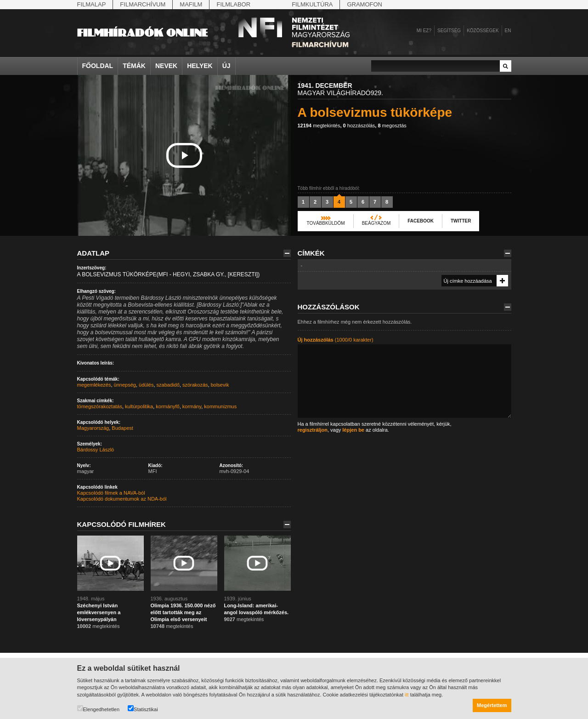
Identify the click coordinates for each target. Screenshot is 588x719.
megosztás (392, 126)
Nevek (166, 66)
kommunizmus (220, 406)
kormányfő (167, 406)
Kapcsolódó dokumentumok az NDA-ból (122, 499)
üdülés (146, 385)
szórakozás (195, 385)
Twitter (461, 221)
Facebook (421, 221)
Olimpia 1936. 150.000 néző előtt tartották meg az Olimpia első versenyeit (183, 612)
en (508, 31)
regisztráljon (313, 430)
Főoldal (98, 66)
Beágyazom (376, 223)
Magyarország (93, 428)
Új (226, 66)
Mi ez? (424, 31)
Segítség (449, 31)
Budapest (122, 428)
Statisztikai (143, 709)
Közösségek (483, 31)
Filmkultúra (312, 4)
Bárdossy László (96, 450)
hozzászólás (359, 126)
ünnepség (125, 385)
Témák (134, 66)
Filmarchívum (143, 4)
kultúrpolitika (139, 406)
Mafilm (191, 4)
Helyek (200, 66)
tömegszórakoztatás (100, 406)
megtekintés (319, 126)
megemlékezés (94, 385)
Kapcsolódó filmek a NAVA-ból (111, 493)
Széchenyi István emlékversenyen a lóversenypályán (99, 612)
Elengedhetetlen (99, 709)
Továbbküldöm (326, 223)
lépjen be (353, 430)
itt (407, 695)
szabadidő (168, 385)
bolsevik (220, 385)
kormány (192, 406)
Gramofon (365, 4)
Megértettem (492, 705)
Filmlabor (233, 4)
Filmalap (92, 4)
